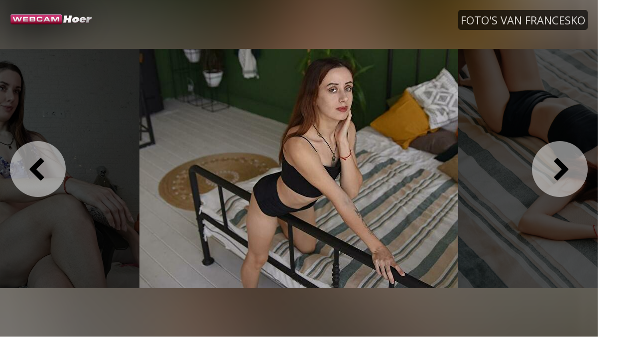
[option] (299, 168)
